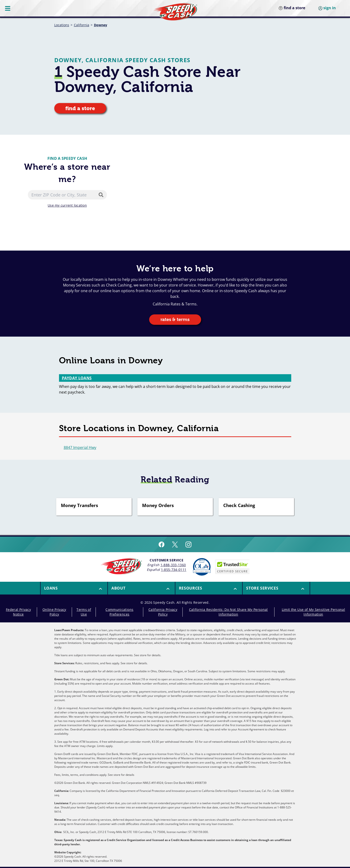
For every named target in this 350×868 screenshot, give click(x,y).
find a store (80, 108)
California (82, 25)
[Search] (102, 195)
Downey (101, 25)
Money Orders (158, 506)
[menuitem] (74, 588)
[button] (74, 588)
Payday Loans (77, 378)
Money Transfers (79, 506)
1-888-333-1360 (173, 565)
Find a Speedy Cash (67, 158)
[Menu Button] (8, 8)
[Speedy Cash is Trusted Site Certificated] (232, 567)
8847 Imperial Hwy (80, 447)
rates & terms (175, 319)
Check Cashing (239, 506)
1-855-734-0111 (174, 570)
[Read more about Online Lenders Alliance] (202, 567)
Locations (62, 25)
